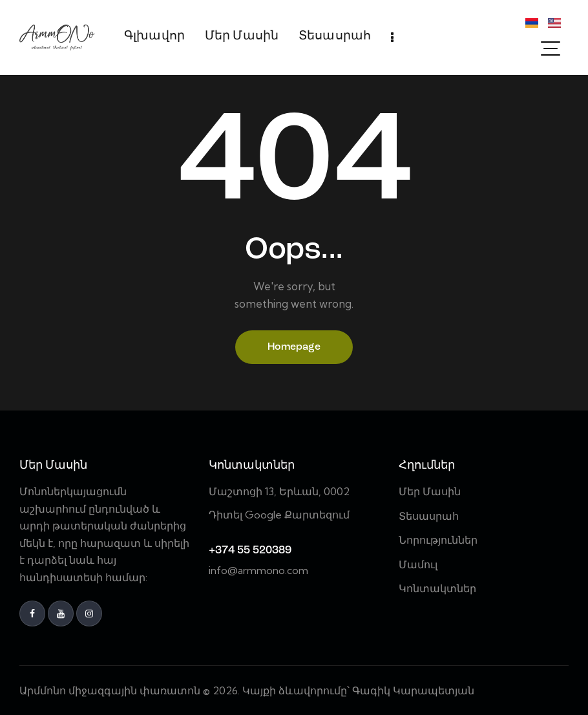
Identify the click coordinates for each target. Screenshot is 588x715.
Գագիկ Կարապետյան (415, 690)
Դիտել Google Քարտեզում (279, 515)
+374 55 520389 (250, 550)
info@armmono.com (258, 570)
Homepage (294, 347)
